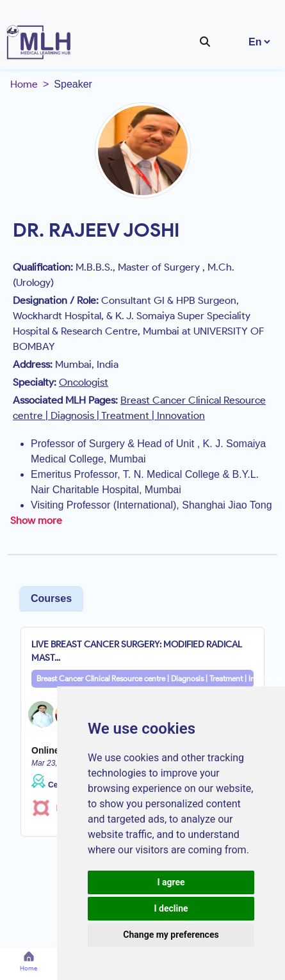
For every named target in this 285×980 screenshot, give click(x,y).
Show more (36, 520)
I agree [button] (171, 882)
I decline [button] (171, 908)
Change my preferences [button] (171, 935)
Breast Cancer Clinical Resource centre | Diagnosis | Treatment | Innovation (145, 678)
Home (24, 84)
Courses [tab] (51, 598)
